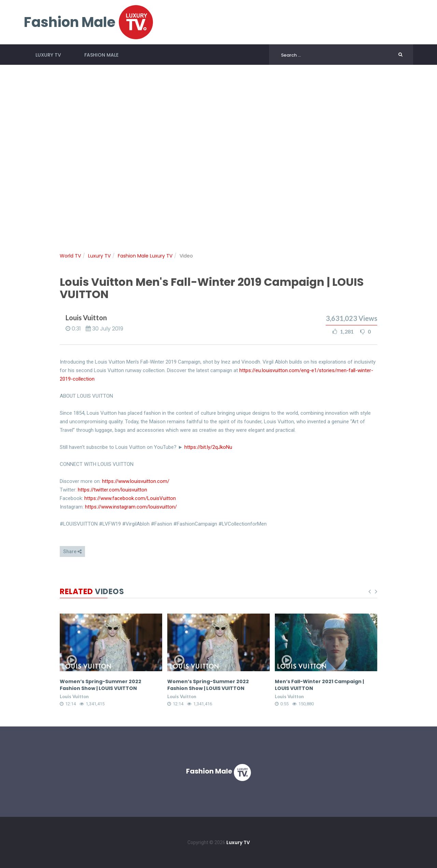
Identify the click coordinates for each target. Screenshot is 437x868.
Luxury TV (48, 55)
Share (72, 551)
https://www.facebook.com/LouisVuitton (130, 498)
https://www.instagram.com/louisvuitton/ (131, 507)
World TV (70, 256)
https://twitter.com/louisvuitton (112, 490)
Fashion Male (101, 55)
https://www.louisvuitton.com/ (136, 481)
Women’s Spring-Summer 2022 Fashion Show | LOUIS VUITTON (109, 685)
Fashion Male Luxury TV (145, 256)
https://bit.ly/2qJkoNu (208, 447)
